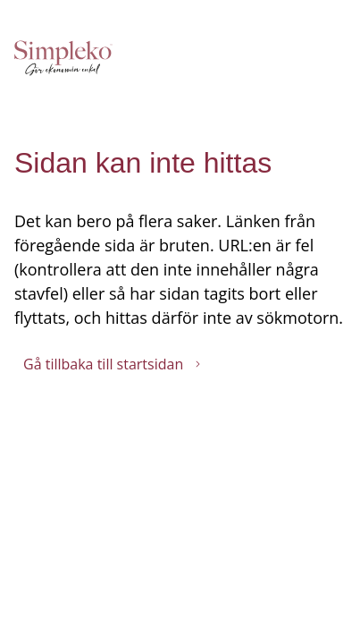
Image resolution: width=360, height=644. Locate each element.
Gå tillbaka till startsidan (112, 364)
